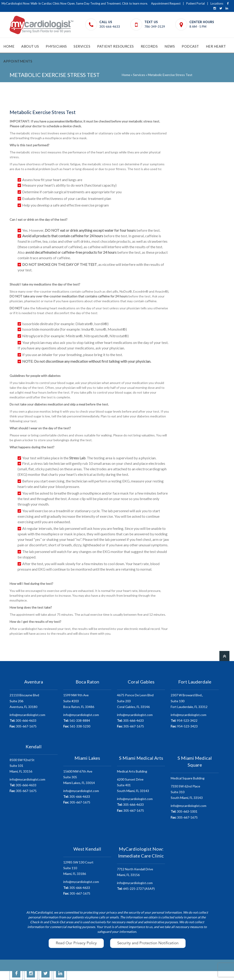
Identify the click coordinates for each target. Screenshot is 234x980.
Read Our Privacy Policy (76, 943)
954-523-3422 (184, 720)
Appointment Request (166, 3)
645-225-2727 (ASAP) (136, 889)
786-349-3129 (155, 27)
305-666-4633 (110, 27)
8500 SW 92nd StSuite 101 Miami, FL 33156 (22, 765)
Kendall (34, 746)
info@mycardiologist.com (27, 715)
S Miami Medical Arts (141, 758)
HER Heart (216, 46)
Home (9, 46)
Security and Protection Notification (148, 943)
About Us (30, 46)
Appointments (18, 61)
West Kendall (87, 849)
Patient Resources (116, 46)
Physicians (56, 46)
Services (82, 46)
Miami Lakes (87, 758)
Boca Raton (87, 682)
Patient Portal (195, 3)
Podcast (190, 46)
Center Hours (202, 22)
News (170, 46)
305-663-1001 (184, 811)
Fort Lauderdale (195, 682)
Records (149, 46)
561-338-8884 (77, 720)
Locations (217, 3)
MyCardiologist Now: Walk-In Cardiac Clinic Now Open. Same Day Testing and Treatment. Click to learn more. (75, 3)
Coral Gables (141, 682)
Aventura (34, 682)
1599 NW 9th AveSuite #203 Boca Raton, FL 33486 (79, 701)
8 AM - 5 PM (198, 27)
